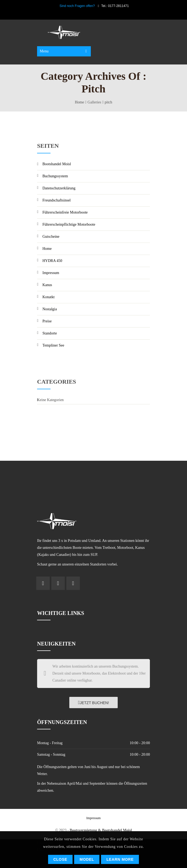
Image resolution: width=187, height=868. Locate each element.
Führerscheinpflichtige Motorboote (69, 224)
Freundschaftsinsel (57, 200)
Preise (47, 321)
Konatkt (48, 297)
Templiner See (53, 345)
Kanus (47, 285)
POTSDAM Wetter (93, 481)
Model (87, 859)
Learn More (120, 859)
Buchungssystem (55, 176)
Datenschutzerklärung (59, 188)
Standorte (50, 333)
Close (60, 859)
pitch (109, 102)
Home (80, 102)
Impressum (51, 273)
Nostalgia (50, 309)
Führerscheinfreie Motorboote (65, 212)
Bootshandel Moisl (57, 164)
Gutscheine (51, 237)
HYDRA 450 (52, 261)
